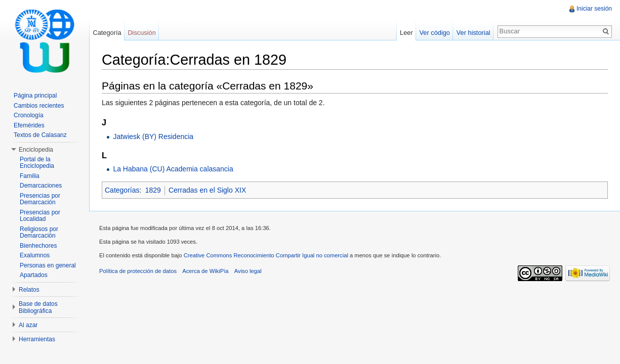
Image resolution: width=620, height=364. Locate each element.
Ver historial (473, 33)
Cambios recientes (39, 106)
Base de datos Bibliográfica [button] (38, 307)
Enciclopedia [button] (36, 150)
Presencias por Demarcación (40, 199)
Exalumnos (35, 255)
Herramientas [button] (37, 339)
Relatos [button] (29, 290)
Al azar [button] (28, 325)
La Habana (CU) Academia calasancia (173, 169)
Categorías (122, 190)
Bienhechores (38, 246)
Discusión (141, 33)
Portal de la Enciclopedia (37, 163)
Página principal (35, 96)
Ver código (434, 33)
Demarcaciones (41, 186)
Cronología (29, 115)
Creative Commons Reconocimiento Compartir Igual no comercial (266, 255)
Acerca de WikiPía (205, 271)
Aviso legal (248, 271)
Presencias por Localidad (40, 216)
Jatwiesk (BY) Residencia (153, 136)
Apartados (34, 275)
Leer (406, 33)
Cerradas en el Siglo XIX (207, 190)
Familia (30, 176)
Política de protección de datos (138, 271)
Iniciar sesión (594, 9)
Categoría (107, 33)
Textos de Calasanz (40, 135)
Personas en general (48, 265)
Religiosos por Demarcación (39, 233)
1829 (153, 190)
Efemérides (29, 125)
